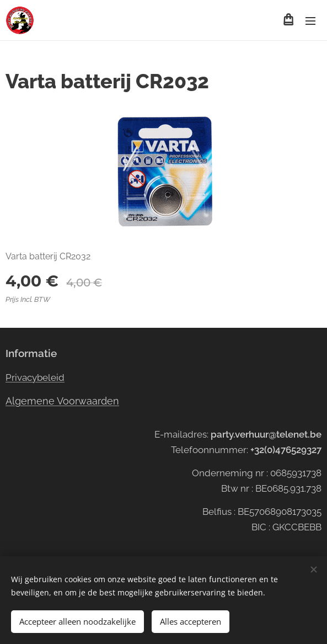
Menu (310, 21)
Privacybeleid (35, 377)
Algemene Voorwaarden (62, 401)
